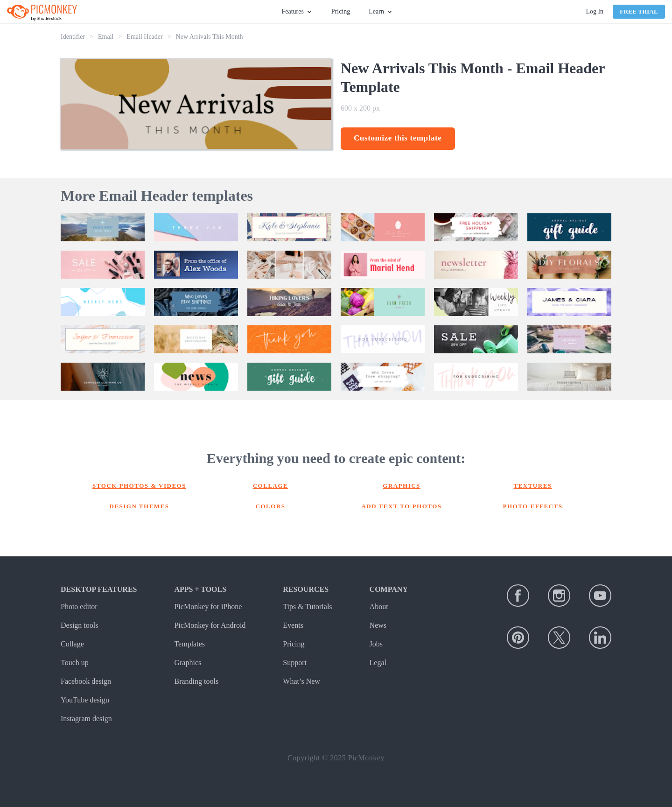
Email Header (144, 37)
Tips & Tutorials (307, 607)
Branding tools (196, 681)
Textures (532, 486)
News (378, 625)
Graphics (402, 486)
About (379, 607)
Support (295, 663)
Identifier (73, 37)
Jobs (376, 644)
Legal (378, 663)
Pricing (341, 11)
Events (293, 625)
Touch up (75, 663)
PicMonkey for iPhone (208, 607)
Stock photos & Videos (139, 486)
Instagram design (86, 719)
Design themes (140, 506)
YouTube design (85, 700)
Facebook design (86, 681)
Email (106, 37)
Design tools (79, 625)
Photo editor (79, 607)
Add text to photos (401, 506)
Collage (271, 486)
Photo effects (533, 506)
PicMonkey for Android (210, 625)
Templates (189, 644)
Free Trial (639, 11)
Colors (271, 506)
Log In (595, 11)
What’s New (301, 681)
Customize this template (398, 138)
